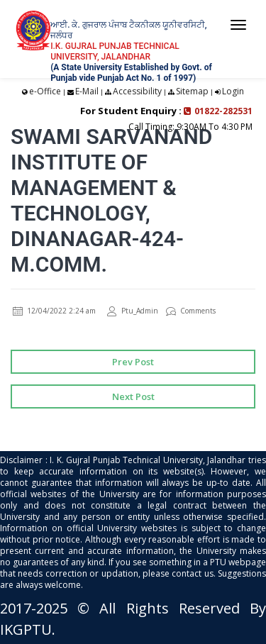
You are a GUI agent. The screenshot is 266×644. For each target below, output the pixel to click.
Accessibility (137, 91)
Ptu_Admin (133, 311)
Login (233, 91)
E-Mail (87, 91)
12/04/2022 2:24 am (54, 311)
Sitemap (192, 91)
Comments (191, 311)
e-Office (45, 91)
